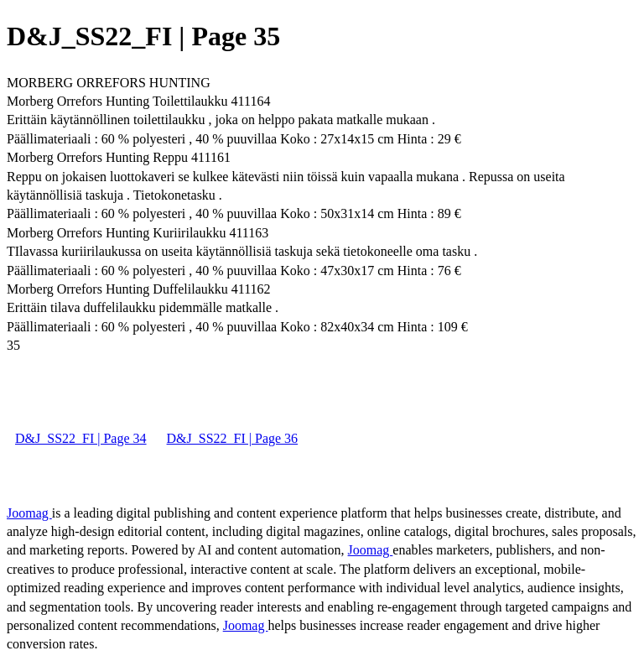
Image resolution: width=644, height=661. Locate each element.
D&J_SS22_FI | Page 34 (81, 438)
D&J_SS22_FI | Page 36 (233, 438)
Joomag (29, 513)
